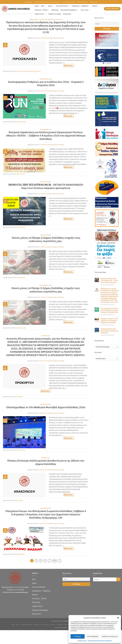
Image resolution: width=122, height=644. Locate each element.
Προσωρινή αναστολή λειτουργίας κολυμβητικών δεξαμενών (110, 331)
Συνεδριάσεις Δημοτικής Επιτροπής (51, 19)
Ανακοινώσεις (34, 19)
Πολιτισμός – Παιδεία (42, 10)
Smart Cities (86, 10)
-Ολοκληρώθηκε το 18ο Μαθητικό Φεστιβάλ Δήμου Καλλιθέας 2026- (46, 407)
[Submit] (119, 579)
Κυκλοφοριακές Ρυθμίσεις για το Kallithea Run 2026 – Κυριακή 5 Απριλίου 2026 (110, 310)
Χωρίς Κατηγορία (46, 182)
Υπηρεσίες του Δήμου (55, 14)
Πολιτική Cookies (82, 641)
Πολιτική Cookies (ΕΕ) (69, 2)
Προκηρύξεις (46, 336)
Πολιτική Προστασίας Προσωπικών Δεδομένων (100, 641)
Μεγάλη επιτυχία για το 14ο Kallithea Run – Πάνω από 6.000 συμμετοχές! (109, 280)
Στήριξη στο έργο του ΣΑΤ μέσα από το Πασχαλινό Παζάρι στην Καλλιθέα (109, 320)
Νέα (51, 79)
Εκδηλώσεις (44, 129)
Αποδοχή (78, 636)
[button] (118, 618)
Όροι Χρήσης (29, 2)
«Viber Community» (83, 2)
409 (55, 561)
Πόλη (44, 6)
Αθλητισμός (55, 10)
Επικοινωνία (94, 2)
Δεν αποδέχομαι (93, 636)
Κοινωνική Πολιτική (63, 6)
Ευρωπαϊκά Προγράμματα (70, 10)
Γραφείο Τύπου (40, 14)
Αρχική (37, 6)
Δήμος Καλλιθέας (58, 38)
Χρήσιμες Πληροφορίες (40, 610)
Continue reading (69, 65)
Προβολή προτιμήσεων (110, 636)
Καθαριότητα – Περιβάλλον (81, 6)
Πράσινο (95, 6)
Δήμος (51, 6)
